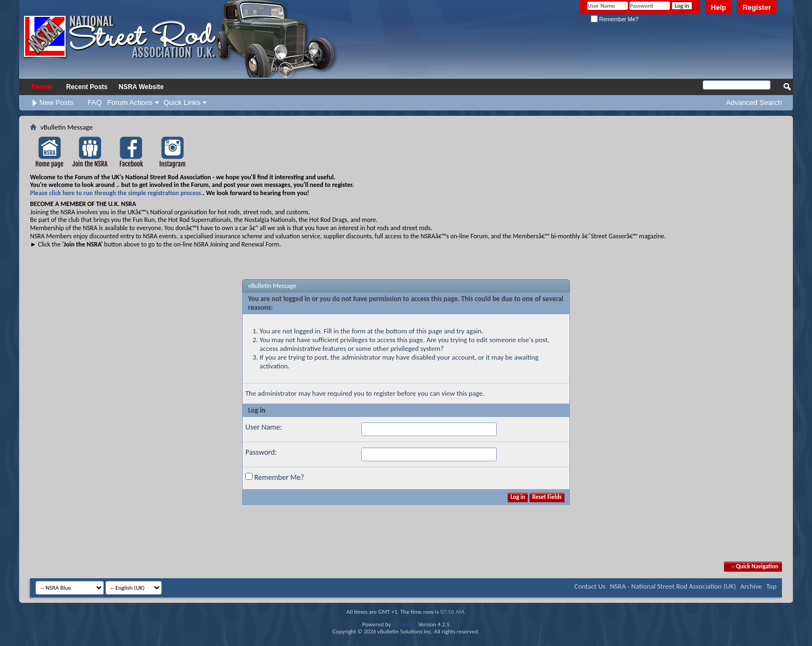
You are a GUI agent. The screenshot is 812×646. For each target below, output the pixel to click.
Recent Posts (87, 87)
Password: (261, 452)
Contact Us (590, 586)
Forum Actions (130, 102)
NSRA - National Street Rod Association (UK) (673, 586)
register (385, 393)
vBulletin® (405, 624)
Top (771, 586)
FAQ (95, 102)
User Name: (264, 427)
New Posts (56, 102)
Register (757, 7)
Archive (751, 586)
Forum (41, 87)
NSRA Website (141, 87)
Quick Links (182, 102)
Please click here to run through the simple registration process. (116, 193)
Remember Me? (614, 19)
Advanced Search (754, 102)
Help (719, 7)
